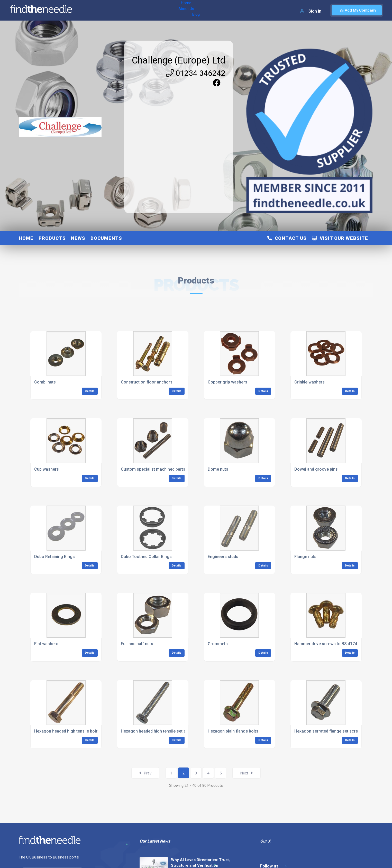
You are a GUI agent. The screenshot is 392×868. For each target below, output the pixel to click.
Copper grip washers (227, 382)
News (78, 238)
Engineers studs (223, 557)
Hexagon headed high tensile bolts (67, 731)
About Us (110, 10)
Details (90, 391)
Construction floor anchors (147, 382)
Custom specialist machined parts (153, 469)
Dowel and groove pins (316, 469)
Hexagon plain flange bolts (233, 731)
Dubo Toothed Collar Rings (146, 557)
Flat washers (46, 644)
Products (52, 238)
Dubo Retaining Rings (54, 557)
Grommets (218, 644)
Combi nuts (45, 382)
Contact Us (287, 238)
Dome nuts (218, 469)
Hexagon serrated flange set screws (329, 731)
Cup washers (47, 469)
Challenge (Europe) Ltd (179, 60)
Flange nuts (305, 557)
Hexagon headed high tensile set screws (159, 731)
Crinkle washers (309, 382)
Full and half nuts (137, 644)
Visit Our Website (340, 238)
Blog (128, 10)
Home (91, 10)
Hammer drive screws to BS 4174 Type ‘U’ (334, 644)
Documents (106, 238)
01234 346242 (196, 73)
